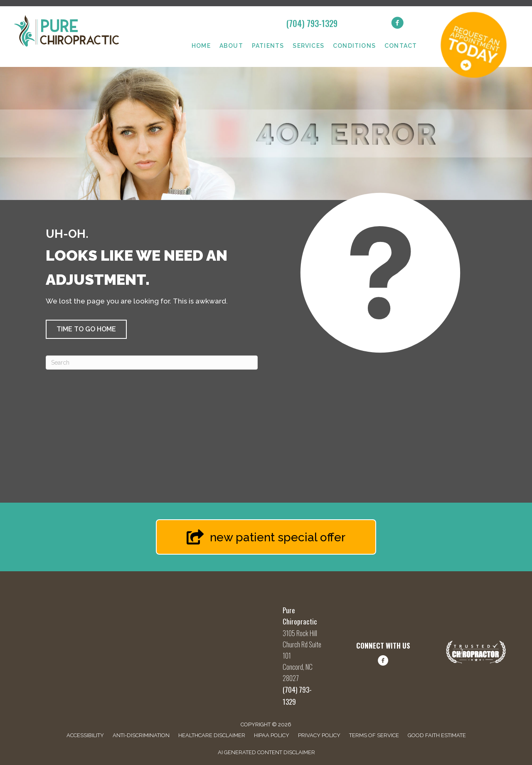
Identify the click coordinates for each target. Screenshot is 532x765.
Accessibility (85, 735)
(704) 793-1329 (312, 23)
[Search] (152, 363)
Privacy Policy (319, 735)
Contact (401, 46)
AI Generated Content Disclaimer (266, 752)
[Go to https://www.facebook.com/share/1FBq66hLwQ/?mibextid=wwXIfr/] (383, 662)
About (231, 46)
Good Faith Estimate (437, 735)
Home (201, 46)
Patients (268, 46)
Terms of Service (374, 735)
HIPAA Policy (272, 735)
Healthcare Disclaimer (212, 735)
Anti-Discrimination (141, 735)
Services (308, 46)
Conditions (354, 46)
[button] (86, 329)
